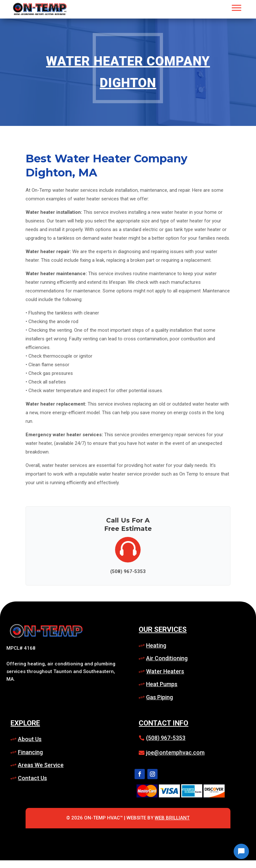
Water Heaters (165, 671)
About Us (30, 739)
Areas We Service (41, 765)
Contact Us (32, 778)
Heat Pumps (162, 684)
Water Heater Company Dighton (128, 72)
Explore (25, 723)
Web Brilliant (172, 818)
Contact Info (163, 723)
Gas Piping (159, 697)
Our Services (163, 629)
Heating (156, 645)
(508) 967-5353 (166, 738)
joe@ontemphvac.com (175, 752)
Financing (30, 752)
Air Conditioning (167, 658)
